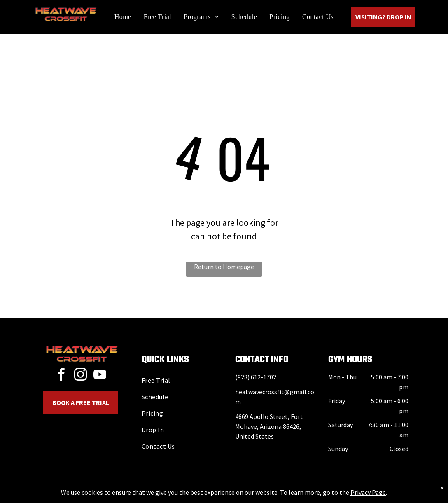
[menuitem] (123, 17)
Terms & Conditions (292, 495)
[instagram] (81, 376)
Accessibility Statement (241, 495)
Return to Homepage (224, 267)
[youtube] (100, 376)
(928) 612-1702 (256, 377)
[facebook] (61, 376)
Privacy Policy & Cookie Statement (173, 495)
